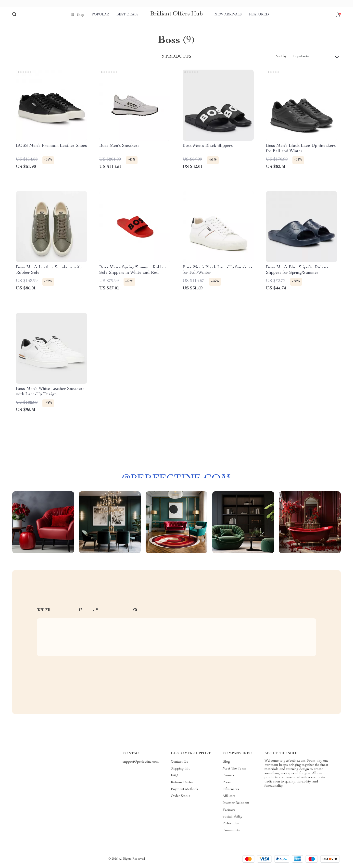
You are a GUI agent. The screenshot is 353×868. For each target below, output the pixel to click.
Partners (229, 810)
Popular (100, 15)
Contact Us (179, 762)
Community (231, 831)
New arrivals (228, 15)
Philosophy (231, 824)
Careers (228, 776)
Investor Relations (236, 803)
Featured (259, 15)
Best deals (127, 15)
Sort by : (282, 56)
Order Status (181, 796)
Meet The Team (234, 769)
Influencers (231, 789)
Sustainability (233, 817)
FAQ (175, 776)
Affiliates (229, 796)
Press (227, 782)
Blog (226, 762)
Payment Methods (184, 789)
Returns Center (182, 782)
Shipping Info (181, 769)
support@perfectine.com (141, 762)
